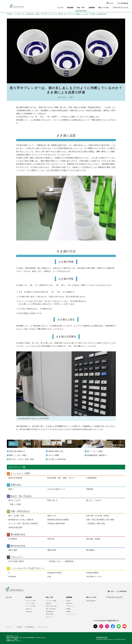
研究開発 (68, 609)
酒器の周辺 (52, 550)
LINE (49, 577)
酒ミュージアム (104, 7)
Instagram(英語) (92, 573)
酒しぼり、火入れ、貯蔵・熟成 (22, 459)
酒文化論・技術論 (93, 539)
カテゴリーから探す (31, 601)
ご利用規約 (19, 627)
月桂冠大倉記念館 (15, 527)
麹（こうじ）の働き (95, 451)
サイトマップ (10, 627)
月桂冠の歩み (69, 603)
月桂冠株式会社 (102, 637)
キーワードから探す (31, 606)
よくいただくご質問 (51, 601)
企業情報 (92, 7)
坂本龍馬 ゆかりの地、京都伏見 (21, 520)
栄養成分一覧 (29, 612)
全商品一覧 (28, 609)
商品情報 (70, 7)
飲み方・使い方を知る (51, 606)
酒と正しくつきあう (94, 500)
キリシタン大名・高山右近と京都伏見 (23, 523)
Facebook (12, 577)
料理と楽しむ (53, 500)
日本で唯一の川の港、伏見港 (98, 516)
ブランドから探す (30, 603)
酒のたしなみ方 (14, 500)
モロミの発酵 (54, 455)
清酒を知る (49, 603)
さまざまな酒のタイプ (56, 489)
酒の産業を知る (50, 612)
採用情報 (68, 612)
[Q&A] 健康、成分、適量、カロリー (61, 478)
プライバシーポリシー (43, 627)
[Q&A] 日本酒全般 (15, 478)
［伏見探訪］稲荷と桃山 (96, 523)
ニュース (60, 7)
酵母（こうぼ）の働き (18, 455)
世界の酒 (51, 539)
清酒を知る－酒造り (33, 14)
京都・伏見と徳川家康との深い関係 (100, 520)
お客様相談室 (91, 478)
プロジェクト (49, 617)
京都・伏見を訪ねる (51, 609)
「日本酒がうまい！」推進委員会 (60, 561)
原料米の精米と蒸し (56, 451)
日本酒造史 (13, 539)
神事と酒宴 (13, 550)
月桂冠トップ (11, 14)
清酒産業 (90, 489)
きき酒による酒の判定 (57, 459)
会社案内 (68, 601)
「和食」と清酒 (14, 504)
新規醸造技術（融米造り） (98, 455)
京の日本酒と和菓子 (16, 561)
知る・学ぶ (81, 7)
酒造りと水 (52, 516)
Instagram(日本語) (54, 573)
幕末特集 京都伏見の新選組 (58, 520)
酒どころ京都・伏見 (16, 516)
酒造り (11, 489)
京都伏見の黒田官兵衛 (56, 523)
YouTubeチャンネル (94, 577)
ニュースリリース (70, 614)
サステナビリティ (70, 606)
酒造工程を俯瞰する (17, 451)
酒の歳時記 (91, 550)
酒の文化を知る (50, 614)
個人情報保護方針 (30, 627)
